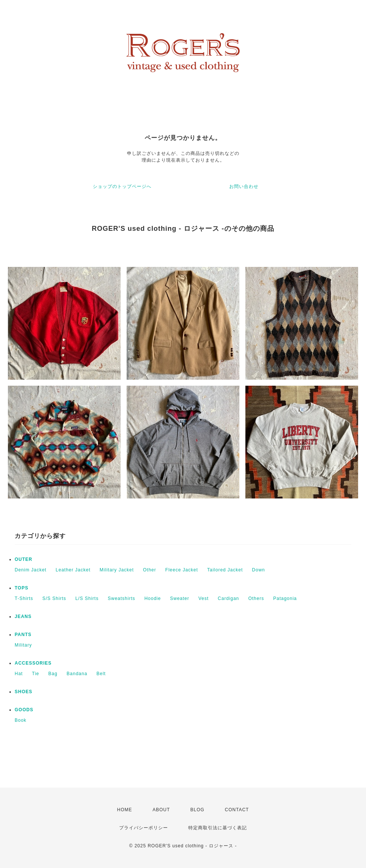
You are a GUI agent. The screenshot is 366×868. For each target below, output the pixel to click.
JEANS (23, 617)
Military (23, 645)
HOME (125, 810)
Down (259, 570)
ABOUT (161, 810)
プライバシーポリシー (144, 828)
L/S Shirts (87, 598)
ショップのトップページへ (122, 186)
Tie (36, 674)
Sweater (180, 598)
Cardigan (229, 598)
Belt (101, 674)
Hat (19, 674)
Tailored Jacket (225, 570)
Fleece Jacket (182, 570)
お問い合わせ (244, 186)
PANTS (23, 635)
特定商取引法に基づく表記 (218, 828)
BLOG (197, 810)
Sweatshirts (122, 598)
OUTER (23, 559)
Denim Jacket (31, 570)
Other (149, 570)
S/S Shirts (54, 598)
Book (20, 720)
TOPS (21, 588)
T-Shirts (24, 598)
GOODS (24, 710)
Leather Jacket (73, 570)
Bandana (77, 674)
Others (256, 598)
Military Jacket (117, 570)
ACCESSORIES (33, 663)
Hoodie (153, 598)
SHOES (23, 692)
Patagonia (285, 598)
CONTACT (237, 810)
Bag (53, 674)
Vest (203, 598)
